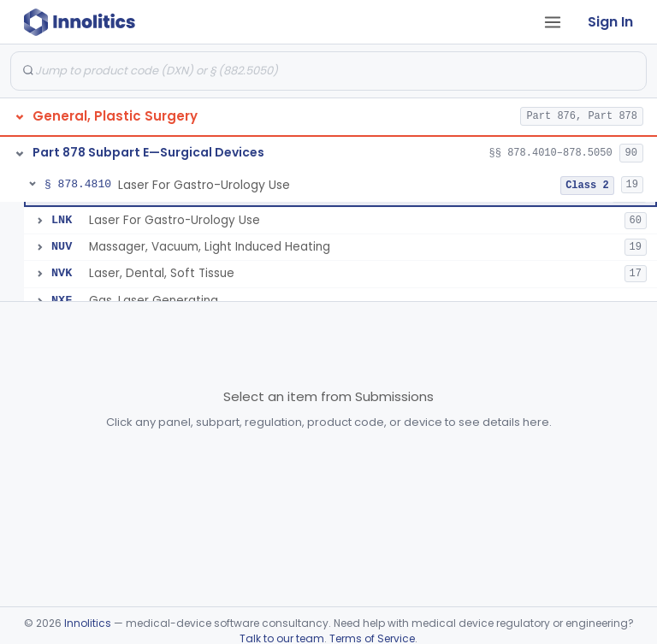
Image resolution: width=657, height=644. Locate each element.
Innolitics (88, 623)
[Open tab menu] (553, 22)
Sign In (610, 22)
